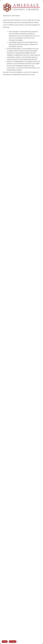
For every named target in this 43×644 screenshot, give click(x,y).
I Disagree (13, 642)
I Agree (5, 642)
